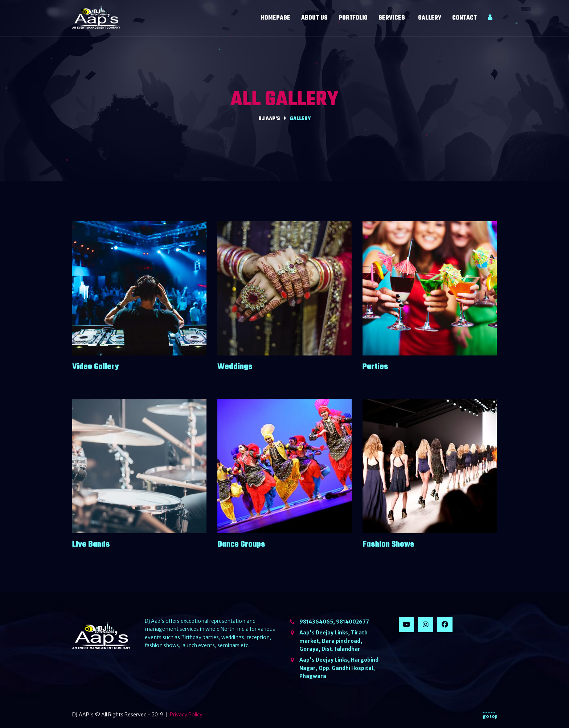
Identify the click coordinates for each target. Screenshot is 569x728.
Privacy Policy (186, 715)
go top (490, 715)
